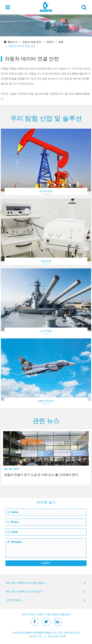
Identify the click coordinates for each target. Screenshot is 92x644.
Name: (13, 512)
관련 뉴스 (46, 421)
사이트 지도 (36, 636)
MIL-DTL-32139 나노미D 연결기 (24, 592)
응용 (61, 42)
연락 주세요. (28, 614)
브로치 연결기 (14, 600)
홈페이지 (13, 42)
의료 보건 (46, 261)
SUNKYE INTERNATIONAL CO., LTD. (43, 633)
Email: (13, 532)
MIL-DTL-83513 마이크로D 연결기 (26, 583)
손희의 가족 (43, 614)
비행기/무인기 (46, 401)
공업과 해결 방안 (32, 42)
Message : (15, 542)
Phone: (13, 522)
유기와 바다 (46, 191)
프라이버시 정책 (57, 636)
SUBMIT (46, 563)
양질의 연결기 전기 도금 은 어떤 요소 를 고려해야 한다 (41, 475)
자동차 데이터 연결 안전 (22, 46)
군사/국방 (46, 331)
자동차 (50, 42)
